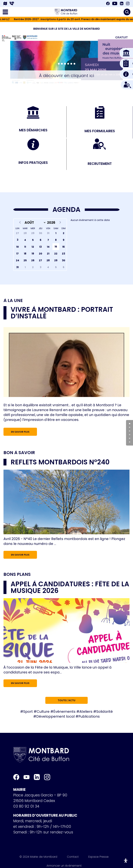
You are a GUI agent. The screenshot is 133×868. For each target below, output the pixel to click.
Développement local (55, 716)
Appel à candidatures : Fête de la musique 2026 (70, 587)
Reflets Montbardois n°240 (60, 462)
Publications (89, 716)
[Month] (34, 223)
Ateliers (86, 712)
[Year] (52, 223)
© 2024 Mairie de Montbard (38, 857)
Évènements (64, 712)
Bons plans (17, 574)
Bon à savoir (19, 453)
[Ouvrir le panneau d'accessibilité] (126, 861)
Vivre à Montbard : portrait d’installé (62, 313)
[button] (59, 64)
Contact (73, 857)
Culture (43, 712)
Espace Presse (98, 857)
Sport (28, 712)
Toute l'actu (66, 700)
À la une (13, 301)
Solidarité (104, 712)
